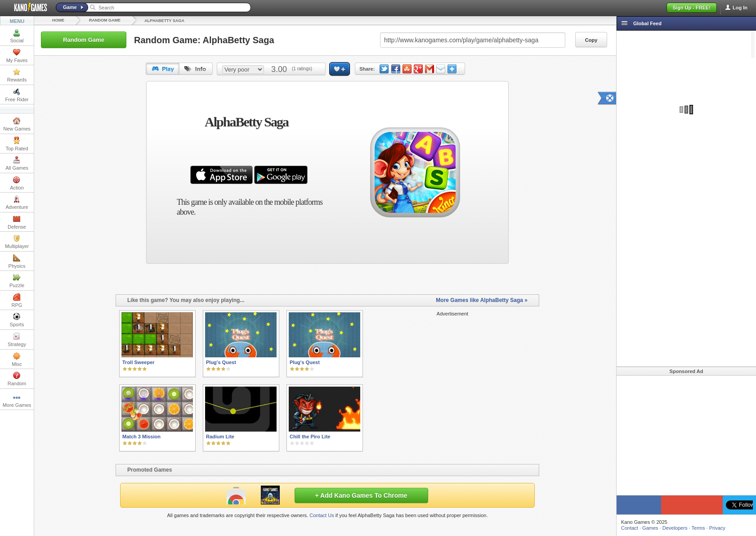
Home (58, 20)
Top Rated (17, 144)
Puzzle (17, 281)
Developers (675, 528)
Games (650, 528)
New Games (17, 124)
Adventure (17, 203)
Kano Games (27, 8)
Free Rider (17, 95)
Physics (17, 261)
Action (17, 183)
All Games (17, 163)
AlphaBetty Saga (164, 21)
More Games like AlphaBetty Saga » (482, 300)
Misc (17, 360)
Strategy (17, 340)
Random (17, 379)
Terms (698, 528)
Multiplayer (17, 242)
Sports (17, 320)
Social (17, 36)
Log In (740, 8)
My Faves (17, 56)
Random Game (105, 20)
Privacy (717, 528)
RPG (17, 301)
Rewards (17, 75)
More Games (17, 401)
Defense (17, 222)
